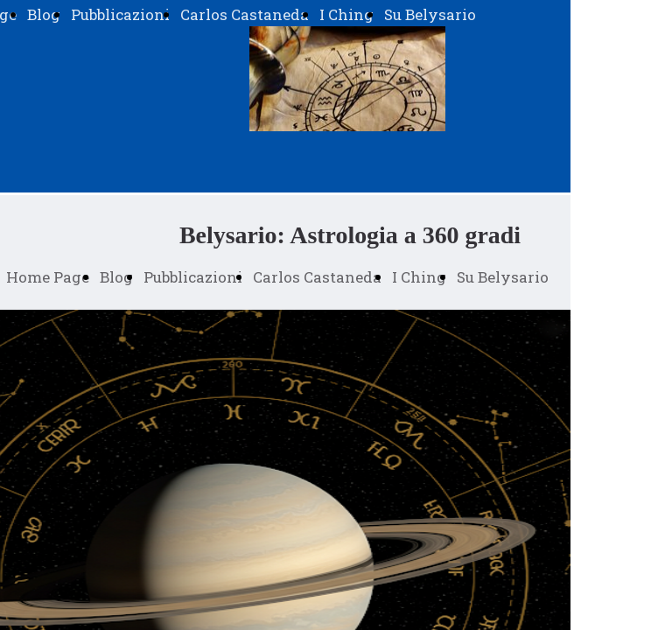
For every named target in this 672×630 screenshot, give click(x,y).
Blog (44, 14)
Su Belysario (430, 14)
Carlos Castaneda (245, 14)
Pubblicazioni (120, 14)
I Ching (346, 14)
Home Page (48, 277)
